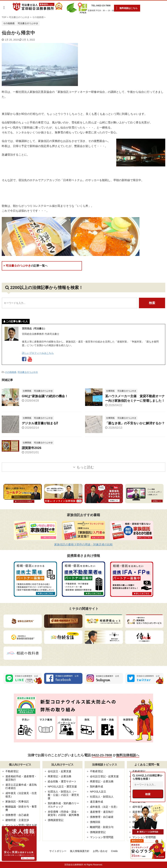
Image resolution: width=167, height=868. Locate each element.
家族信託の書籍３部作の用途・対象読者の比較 (83, 544)
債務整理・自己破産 (17, 815)
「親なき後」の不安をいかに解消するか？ (135, 423)
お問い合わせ (100, 851)
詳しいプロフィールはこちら (38, 353)
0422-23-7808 (102, 755)
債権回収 (95, 822)
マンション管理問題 (102, 837)
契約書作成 (96, 786)
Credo (114, 851)
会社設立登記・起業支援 (104, 776)
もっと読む (85, 467)
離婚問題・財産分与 (102, 827)
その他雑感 (11, 372)
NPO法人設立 (98, 792)
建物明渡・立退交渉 (17, 820)
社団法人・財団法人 (102, 797)
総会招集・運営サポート (62, 781)
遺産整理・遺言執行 (102, 812)
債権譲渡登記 (56, 820)
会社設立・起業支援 (60, 771)
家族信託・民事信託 (17, 801)
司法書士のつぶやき (26, 266)
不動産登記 (12, 771)
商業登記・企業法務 (60, 776)
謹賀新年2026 (32, 448)
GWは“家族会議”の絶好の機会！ (45, 396)
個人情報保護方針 (80, 851)
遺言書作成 (96, 802)
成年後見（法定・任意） (104, 807)
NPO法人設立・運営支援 (62, 786)
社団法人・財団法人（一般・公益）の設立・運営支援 (63, 795)
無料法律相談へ (128, 755)
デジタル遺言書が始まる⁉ (40, 423)
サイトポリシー (58, 851)
